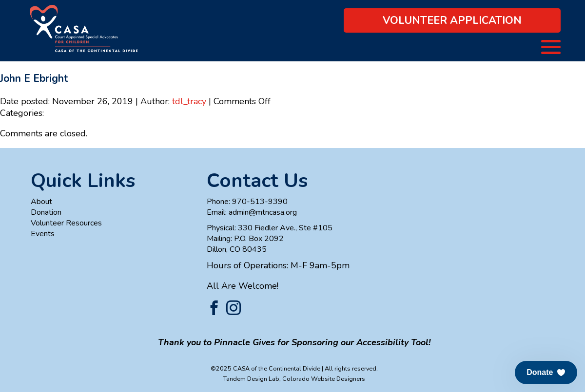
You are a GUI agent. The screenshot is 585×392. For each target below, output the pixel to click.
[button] (546, 373)
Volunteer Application (452, 20)
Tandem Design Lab (251, 379)
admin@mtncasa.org (263, 212)
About (41, 202)
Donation (46, 212)
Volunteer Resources (66, 223)
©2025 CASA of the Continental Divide (265, 368)
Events (43, 234)
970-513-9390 (260, 202)
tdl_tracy (189, 101)
